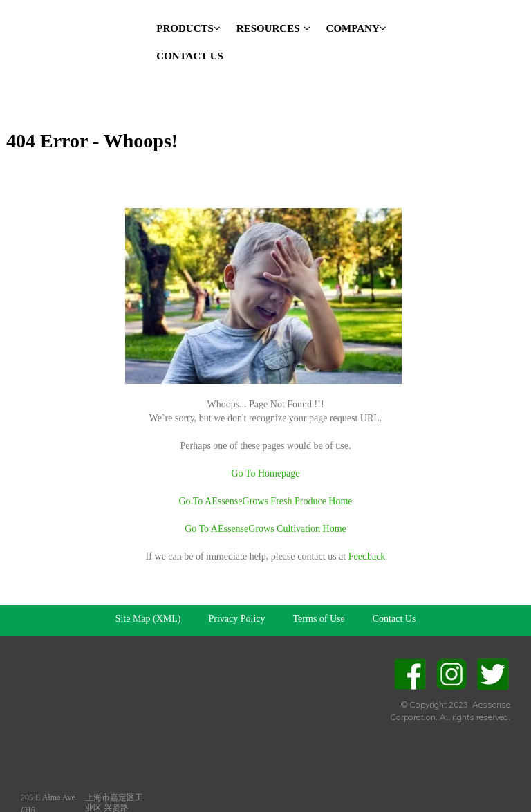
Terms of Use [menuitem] (319, 574)
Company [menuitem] (356, 28)
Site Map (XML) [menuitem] (148, 574)
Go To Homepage (265, 428)
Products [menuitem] (188, 28)
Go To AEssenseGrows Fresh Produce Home (265, 456)
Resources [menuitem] (273, 28)
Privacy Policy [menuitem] (237, 574)
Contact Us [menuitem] (190, 56)
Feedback (367, 511)
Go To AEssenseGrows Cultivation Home (265, 484)
